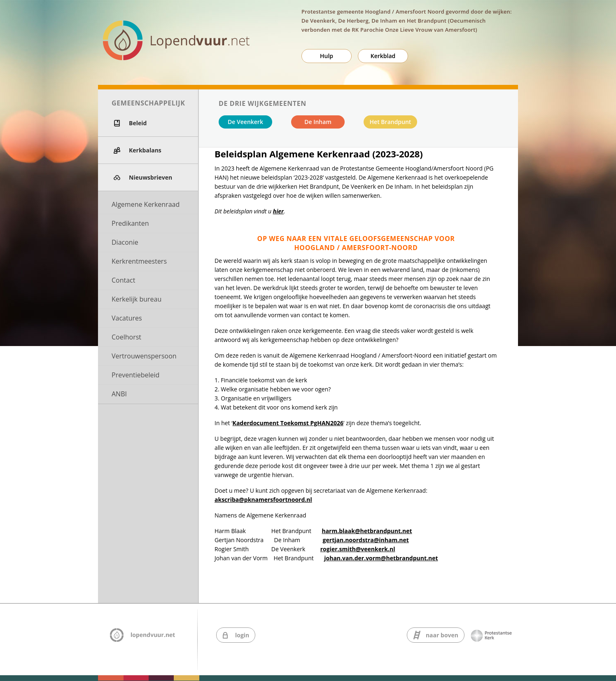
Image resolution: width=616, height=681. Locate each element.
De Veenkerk (245, 122)
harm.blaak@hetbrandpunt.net (367, 531)
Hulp (327, 56)
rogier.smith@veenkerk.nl (358, 549)
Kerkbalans (145, 150)
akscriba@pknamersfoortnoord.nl (263, 500)
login (242, 635)
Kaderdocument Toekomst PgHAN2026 (288, 423)
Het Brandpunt (391, 122)
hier (278, 211)
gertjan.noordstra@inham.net (366, 540)
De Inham (318, 122)
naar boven (442, 635)
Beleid (138, 123)
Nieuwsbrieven (150, 177)
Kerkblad (383, 56)
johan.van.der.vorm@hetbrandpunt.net (381, 558)
